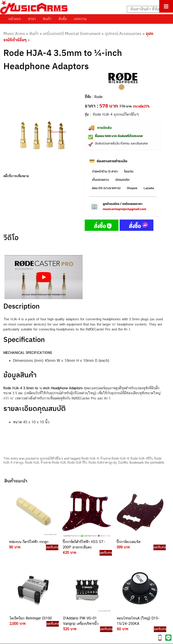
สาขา (32, 19)
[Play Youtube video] (44, 277)
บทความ (80, 19)
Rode (98, 97)
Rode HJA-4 (90, 458)
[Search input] (148, 9)
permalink (157, 463)
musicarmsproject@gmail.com (124, 209)
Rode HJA (32, 463)
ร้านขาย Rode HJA (53, 463)
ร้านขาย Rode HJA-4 (115, 458)
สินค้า (47, 19)
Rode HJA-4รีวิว (141, 458)
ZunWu (123, 463)
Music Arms (14, 33)
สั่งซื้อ (63, 19)
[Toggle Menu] (166, 6)
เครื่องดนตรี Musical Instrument (72, 33)
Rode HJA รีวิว (77, 463)
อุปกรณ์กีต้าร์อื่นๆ (51, 458)
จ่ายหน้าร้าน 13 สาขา (105, 171)
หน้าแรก (15, 19)
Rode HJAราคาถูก (101, 463)
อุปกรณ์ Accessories (123, 33)
